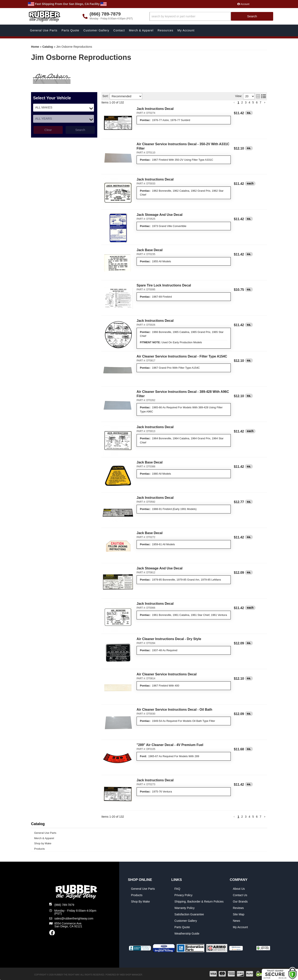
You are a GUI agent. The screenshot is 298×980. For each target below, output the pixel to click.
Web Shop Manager (131, 975)
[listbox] (64, 108)
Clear (48, 130)
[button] (211, 16)
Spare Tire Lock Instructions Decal (164, 285)
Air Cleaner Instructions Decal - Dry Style (169, 639)
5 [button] (253, 102)
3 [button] (246, 102)
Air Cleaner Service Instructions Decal (167, 674)
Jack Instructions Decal (155, 109)
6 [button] (257, 102)
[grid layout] (258, 96)
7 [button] (261, 102)
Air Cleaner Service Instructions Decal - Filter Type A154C (182, 356)
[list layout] (264, 96)
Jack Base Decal (150, 250)
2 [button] (242, 102)
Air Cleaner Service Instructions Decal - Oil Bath (174, 710)
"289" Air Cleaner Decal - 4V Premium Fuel (170, 745)
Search (80, 130)
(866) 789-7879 (64, 905)
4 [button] (249, 102)
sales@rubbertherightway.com (74, 918)
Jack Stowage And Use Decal (160, 215)
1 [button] (238, 102)
